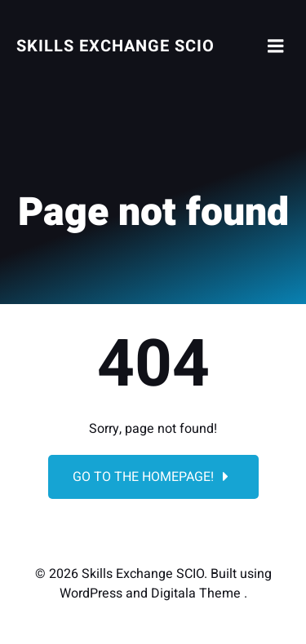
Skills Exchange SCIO (115, 46)
